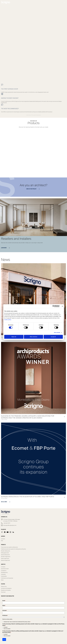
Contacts (3, 539)
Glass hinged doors (5, 558)
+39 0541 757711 (7, 523)
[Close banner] (62, 306)
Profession (5, 615)
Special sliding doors (5, 555)
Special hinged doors (5, 560)
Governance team (5, 569)
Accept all (53, 337)
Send (4, 639)
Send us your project (34, 189)
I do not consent (7, 629)
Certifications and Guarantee (7, 578)
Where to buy (4, 586)
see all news (6, 502)
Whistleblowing (4, 572)
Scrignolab (3, 574)
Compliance (4, 571)
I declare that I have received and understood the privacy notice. (17, 622)
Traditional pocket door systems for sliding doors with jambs (13, 549)
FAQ (2, 541)
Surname (5, 610)
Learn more (6, 248)
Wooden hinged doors (6, 557)
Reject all (14, 337)
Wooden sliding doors (6, 551)
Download (3, 592)
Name (4, 606)
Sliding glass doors (5, 553)
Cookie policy (8, 320)
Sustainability (4, 576)
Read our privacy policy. (7, 619)
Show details (57, 332)
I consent (5, 627)
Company (3, 567)
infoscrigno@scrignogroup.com (10, 525)
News (2, 580)
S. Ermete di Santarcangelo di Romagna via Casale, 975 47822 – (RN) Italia (12, 520)
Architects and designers (6, 588)
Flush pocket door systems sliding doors (9, 547)
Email (4, 601)
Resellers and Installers (6, 590)
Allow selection (33, 337)
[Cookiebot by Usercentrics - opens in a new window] (53, 306)
